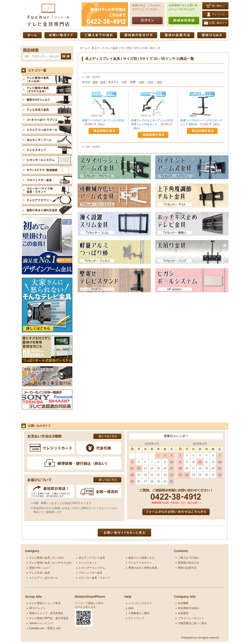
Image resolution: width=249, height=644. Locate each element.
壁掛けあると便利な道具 (143, 568)
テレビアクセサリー (140, 563)
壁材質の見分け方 (138, 35)
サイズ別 (126, 48)
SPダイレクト (37, 608)
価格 (95, 82)
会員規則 (183, 613)
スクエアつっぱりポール (44, 578)
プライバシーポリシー (191, 618)
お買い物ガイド (61, 35)
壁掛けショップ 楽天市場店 (46, 613)
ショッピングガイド (140, 603)
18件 (142, 82)
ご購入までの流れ (99, 35)
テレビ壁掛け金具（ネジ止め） (47, 558)
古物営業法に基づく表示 (192, 623)
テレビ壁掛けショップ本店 (45, 603)
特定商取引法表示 (188, 608)
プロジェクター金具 (91, 573)
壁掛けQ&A (212, 35)
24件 (151, 82)
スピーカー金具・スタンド (94, 578)
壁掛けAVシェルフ (40, 568)
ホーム (32, 35)
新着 (103, 82)
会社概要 (183, 603)
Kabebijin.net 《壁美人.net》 (46, 628)
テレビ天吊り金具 (40, 573)
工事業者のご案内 (139, 613)
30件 (159, 82)
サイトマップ (136, 618)
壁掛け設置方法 (177, 35)
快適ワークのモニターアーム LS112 (103, 120)
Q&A (131, 608)
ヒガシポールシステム (92, 568)
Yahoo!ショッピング (41, 623)
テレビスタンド (88, 563)
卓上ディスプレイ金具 (104, 48)
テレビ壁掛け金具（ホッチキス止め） (51, 563)
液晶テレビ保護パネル (141, 558)
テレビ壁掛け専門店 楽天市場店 (49, 618)
